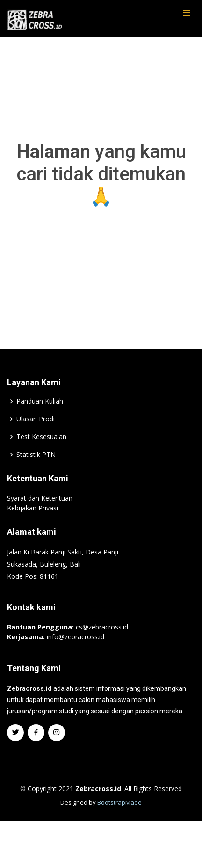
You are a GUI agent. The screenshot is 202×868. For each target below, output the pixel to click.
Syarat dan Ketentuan (40, 519)
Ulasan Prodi (36, 440)
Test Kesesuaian (41, 457)
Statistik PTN (36, 475)
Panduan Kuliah (40, 422)
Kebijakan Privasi (32, 528)
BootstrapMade (119, 823)
